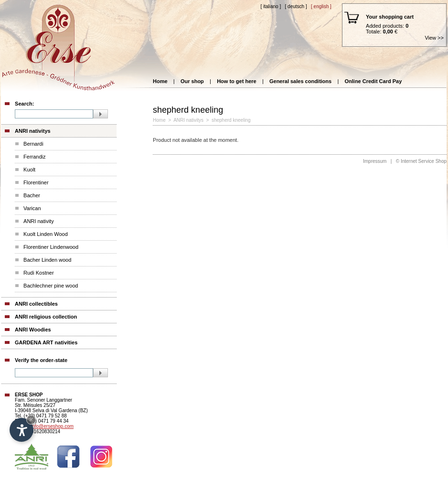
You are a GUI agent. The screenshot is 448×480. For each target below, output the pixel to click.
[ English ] (321, 6)
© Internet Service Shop (421, 161)
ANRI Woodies (33, 330)
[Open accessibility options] (21, 430)
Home (160, 81)
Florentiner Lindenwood (51, 247)
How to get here (237, 81)
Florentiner (36, 182)
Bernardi (33, 144)
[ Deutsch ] (296, 6)
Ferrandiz (34, 157)
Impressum (375, 161)
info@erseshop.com (52, 426)
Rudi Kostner (39, 273)
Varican (32, 208)
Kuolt (29, 170)
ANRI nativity (39, 221)
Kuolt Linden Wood (46, 234)
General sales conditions (300, 81)
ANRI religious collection (46, 317)
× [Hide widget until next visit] (31, 420)
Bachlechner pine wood (51, 286)
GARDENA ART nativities (46, 342)
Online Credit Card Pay (373, 81)
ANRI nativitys (33, 131)
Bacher (32, 195)
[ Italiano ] (271, 6)
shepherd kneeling (231, 120)
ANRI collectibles (36, 304)
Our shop (192, 81)
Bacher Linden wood (47, 260)
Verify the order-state (41, 360)
